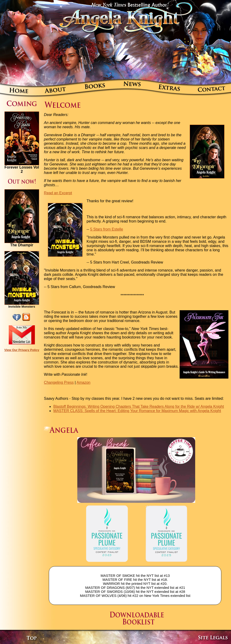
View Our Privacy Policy (22, 350)
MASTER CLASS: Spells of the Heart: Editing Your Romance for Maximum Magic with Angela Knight (137, 411)
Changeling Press (59, 382)
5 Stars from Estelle (107, 229)
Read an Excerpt (58, 193)
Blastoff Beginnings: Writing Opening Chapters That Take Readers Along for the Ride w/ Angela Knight (139, 407)
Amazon (84, 382)
